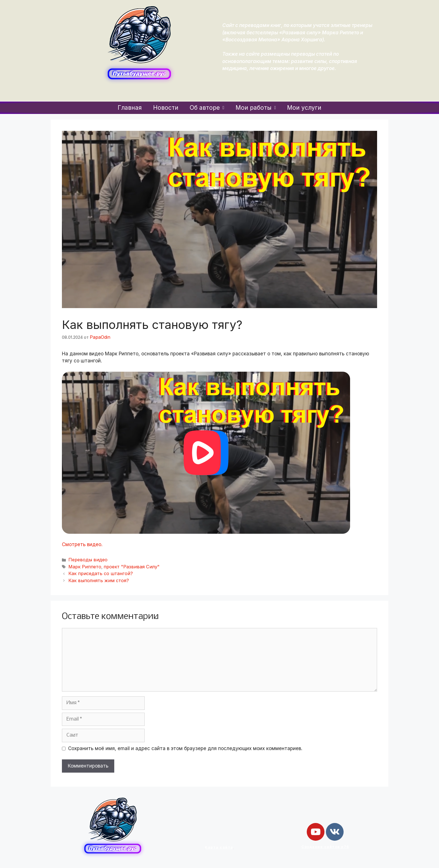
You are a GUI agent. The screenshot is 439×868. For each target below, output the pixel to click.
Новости (166, 108)
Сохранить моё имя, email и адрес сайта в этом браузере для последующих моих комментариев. (185, 744)
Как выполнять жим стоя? (94, 577)
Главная (130, 108)
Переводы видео (86, 559)
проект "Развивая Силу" (123, 565)
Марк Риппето (82, 565)
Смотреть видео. (82, 544)
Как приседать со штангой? (96, 571)
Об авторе (207, 108)
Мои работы (256, 108)
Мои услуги (304, 108)
